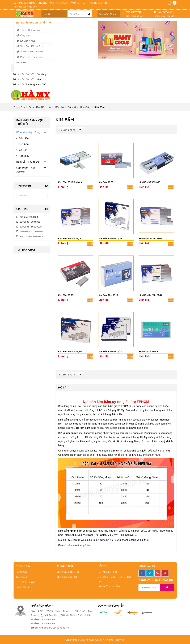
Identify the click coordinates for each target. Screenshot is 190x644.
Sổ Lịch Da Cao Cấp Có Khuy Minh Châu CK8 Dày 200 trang (48, 74)
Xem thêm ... (22, 62)
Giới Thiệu (22, 577)
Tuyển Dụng (23, 587)
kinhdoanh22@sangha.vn (54, 628)
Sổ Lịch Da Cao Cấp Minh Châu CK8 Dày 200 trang (43, 79)
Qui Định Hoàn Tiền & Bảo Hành (115, 579)
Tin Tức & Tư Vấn (26, 582)
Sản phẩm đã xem (109, 14)
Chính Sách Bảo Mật (68, 572)
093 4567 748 (134, 12)
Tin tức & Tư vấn (164, 12)
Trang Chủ (22, 572)
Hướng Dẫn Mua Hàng (110, 586)
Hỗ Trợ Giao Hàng (108, 572)
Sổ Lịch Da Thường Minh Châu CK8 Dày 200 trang (42, 84)
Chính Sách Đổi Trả (67, 577)
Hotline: (35, 619)
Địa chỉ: (35, 611)
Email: (34, 628)
